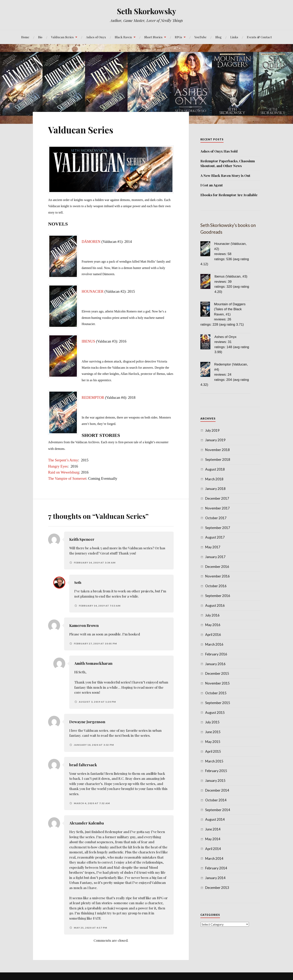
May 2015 (213, 742)
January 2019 (215, 440)
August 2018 (215, 469)
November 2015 (217, 683)
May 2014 (213, 839)
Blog (218, 37)
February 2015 (216, 771)
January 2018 (215, 489)
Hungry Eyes (58, 466)
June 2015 (213, 732)
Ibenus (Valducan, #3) (231, 276)
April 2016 (213, 635)
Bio (40, 37)
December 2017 (217, 498)
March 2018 (214, 479)
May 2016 (213, 625)
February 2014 (216, 868)
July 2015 (212, 722)
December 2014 (217, 790)
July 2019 (212, 430)
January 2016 (215, 664)
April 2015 (213, 751)
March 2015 (214, 761)
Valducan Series (62, 37)
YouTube (200, 37)
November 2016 (217, 576)
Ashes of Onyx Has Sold (219, 151)
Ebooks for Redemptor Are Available (229, 195)
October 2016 (216, 586)
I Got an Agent (212, 185)
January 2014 (215, 878)
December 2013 (217, 888)
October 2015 (216, 693)
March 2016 (214, 644)
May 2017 (213, 547)
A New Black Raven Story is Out (225, 175)
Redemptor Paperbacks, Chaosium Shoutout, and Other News (228, 163)
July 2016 (212, 615)
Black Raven (123, 37)
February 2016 (216, 654)
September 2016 (218, 596)
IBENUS (88, 341)
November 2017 (217, 508)
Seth (78, 582)
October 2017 (216, 518)
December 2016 (217, 567)
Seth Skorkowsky (146, 11)
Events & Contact (259, 37)
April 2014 (213, 849)
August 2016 (215, 605)
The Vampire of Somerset (67, 478)
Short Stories (153, 37)
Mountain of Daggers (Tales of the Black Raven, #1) (230, 309)
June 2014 (213, 829)
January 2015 (215, 781)
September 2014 (218, 810)
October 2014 (216, 800)
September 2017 (218, 528)
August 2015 (215, 713)
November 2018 (217, 450)
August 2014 (215, 819)
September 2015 (218, 703)
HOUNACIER (93, 291)
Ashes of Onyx (96, 37)
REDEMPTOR (93, 397)
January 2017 (215, 557)
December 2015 (217, 673)
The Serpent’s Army (63, 460)
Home (25, 37)
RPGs (178, 37)
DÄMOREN (91, 242)
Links (234, 37)
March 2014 (214, 858)
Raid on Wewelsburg (64, 472)
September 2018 (218, 459)
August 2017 (215, 537)
